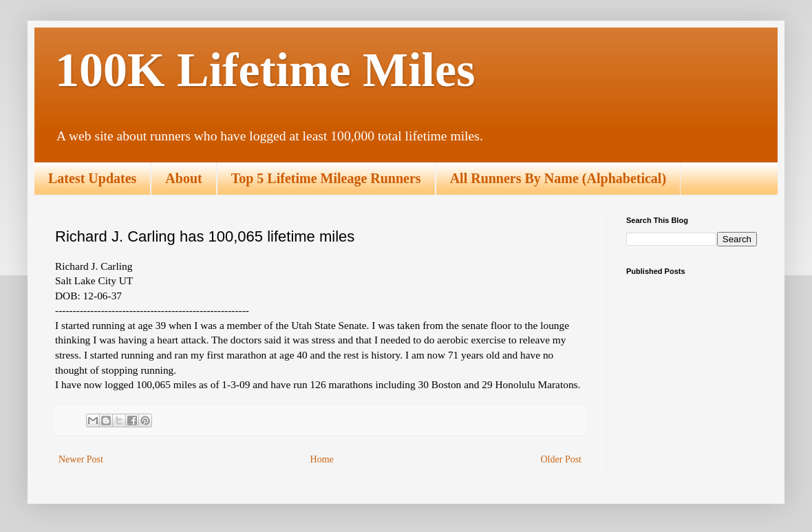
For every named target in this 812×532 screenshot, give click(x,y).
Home (322, 459)
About (183, 178)
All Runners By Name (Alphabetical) (558, 178)
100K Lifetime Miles (265, 70)
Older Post (562, 459)
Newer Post (81, 459)
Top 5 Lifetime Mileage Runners (326, 178)
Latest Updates (92, 178)
